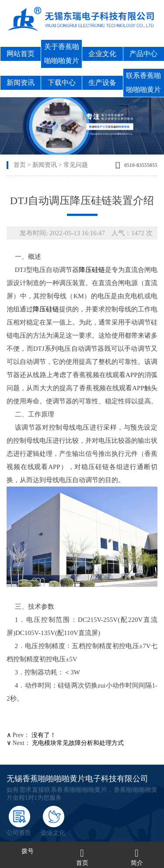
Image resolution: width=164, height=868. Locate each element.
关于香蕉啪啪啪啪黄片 (62, 54)
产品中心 (143, 54)
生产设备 (102, 83)
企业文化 (102, 54)
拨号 (28, 851)
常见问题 (76, 165)
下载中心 (62, 83)
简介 (137, 863)
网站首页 (21, 54)
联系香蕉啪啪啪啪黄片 (143, 83)
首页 (20, 165)
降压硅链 (92, 270)
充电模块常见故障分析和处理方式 (78, 743)
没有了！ (44, 735)
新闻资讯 (21, 83)
